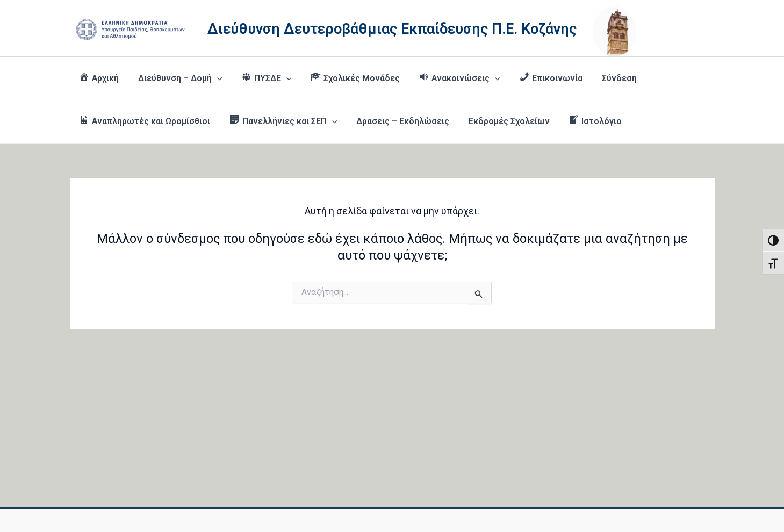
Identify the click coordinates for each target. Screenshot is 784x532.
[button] (217, 78)
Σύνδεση (611, 78)
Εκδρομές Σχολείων (505, 121)
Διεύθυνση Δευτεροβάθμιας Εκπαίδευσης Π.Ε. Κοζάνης (392, 29)
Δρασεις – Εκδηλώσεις (400, 121)
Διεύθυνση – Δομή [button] (179, 78)
